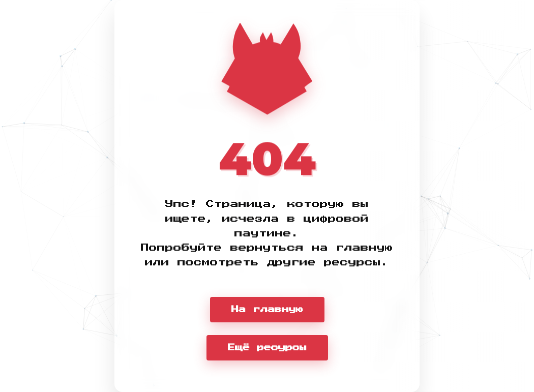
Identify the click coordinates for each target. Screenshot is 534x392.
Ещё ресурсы (267, 348)
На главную (267, 310)
